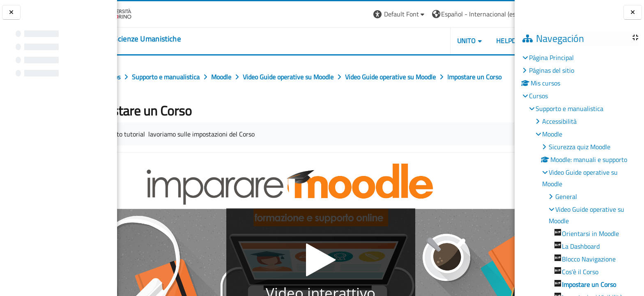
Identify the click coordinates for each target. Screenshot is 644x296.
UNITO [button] (420, 41)
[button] (353, 14)
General (566, 197)
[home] (168, 39)
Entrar (499, 14)
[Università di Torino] (143, 13)
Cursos (538, 96)
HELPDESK (466, 41)
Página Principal (551, 58)
